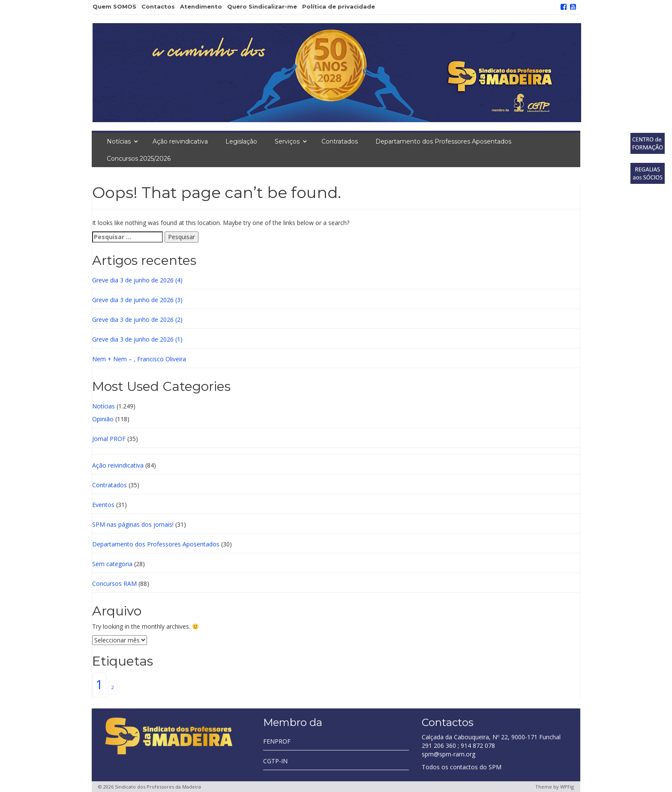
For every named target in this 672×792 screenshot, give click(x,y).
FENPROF (277, 741)
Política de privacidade (339, 6)
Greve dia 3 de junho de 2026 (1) (137, 339)
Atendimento (201, 6)
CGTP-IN (275, 761)
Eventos (103, 505)
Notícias (119, 141)
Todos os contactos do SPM (462, 767)
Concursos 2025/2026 (139, 159)
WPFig (567, 787)
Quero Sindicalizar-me (262, 6)
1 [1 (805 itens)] (99, 684)
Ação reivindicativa (180, 141)
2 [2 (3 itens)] (113, 687)
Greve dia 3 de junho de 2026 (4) (137, 280)
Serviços (287, 141)
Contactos (158, 6)
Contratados (340, 141)
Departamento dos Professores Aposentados (443, 141)
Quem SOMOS (114, 6)
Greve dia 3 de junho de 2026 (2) (137, 319)
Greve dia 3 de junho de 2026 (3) (137, 300)
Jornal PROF (109, 439)
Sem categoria (112, 564)
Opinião (103, 419)
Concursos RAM (114, 583)
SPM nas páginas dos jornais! (133, 524)
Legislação (241, 141)
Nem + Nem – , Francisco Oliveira (139, 359)
